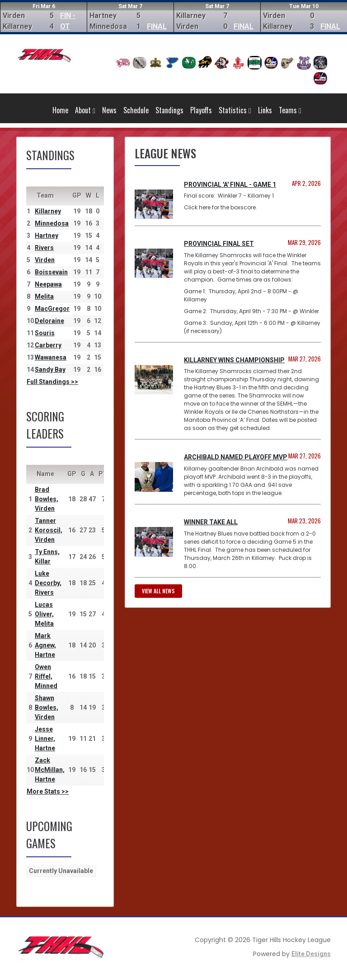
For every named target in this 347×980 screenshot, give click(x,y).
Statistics (235, 110)
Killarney (48, 211)
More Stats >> (48, 791)
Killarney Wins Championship (234, 360)
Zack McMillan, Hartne (50, 770)
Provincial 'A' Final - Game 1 (230, 185)
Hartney (47, 236)
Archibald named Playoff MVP (236, 457)
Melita (44, 296)
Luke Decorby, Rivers (48, 583)
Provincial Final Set (219, 244)
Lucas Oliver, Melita (44, 614)
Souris (45, 333)
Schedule (136, 110)
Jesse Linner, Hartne (45, 739)
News (109, 110)
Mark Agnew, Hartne (45, 645)
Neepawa (48, 284)
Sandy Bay (50, 370)
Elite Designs (311, 954)
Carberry (48, 345)
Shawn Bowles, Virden (47, 707)
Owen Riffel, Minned (46, 676)
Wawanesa (51, 357)
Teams (290, 110)
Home (60, 110)
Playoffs (201, 110)
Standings (169, 110)
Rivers (44, 248)
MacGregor (52, 309)
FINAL (157, 26)
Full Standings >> (52, 382)
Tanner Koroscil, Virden (49, 530)
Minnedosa (52, 223)
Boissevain (51, 272)
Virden (45, 260)
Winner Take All (211, 522)
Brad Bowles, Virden (47, 499)
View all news (158, 591)
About (85, 110)
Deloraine (49, 321)
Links (265, 110)
